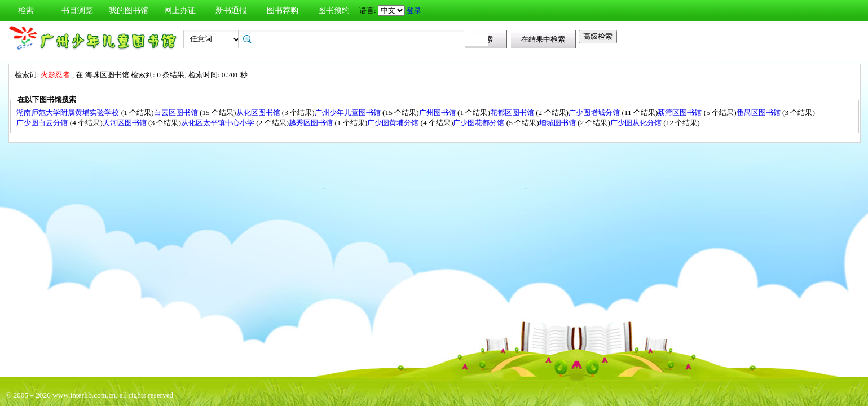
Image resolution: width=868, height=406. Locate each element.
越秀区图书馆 (312, 123)
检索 (26, 10)
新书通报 (231, 10)
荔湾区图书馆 (680, 112)
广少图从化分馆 (637, 123)
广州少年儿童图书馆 (349, 112)
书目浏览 (77, 10)
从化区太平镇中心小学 (219, 123)
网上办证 (180, 10)
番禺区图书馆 (759, 112)
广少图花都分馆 (479, 123)
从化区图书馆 (259, 112)
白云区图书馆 (177, 112)
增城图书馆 (558, 123)
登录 (414, 10)
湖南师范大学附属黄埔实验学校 (69, 112)
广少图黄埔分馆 (394, 123)
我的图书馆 (129, 10)
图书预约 (334, 10)
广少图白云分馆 (43, 123)
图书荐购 (283, 10)
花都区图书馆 (513, 112)
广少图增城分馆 (595, 112)
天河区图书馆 (125, 123)
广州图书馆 (438, 112)
